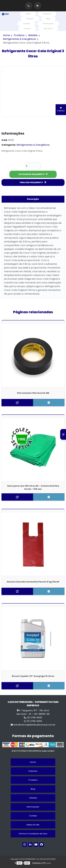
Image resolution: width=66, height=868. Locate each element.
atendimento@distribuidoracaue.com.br (33, 725)
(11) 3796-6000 (33, 718)
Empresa (47, 14)
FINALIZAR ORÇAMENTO (33, 182)
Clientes (26, 24)
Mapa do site (33, 825)
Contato (27, 28)
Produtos (30, 19)
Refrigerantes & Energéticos (20, 39)
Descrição (33, 199)
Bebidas (33, 35)
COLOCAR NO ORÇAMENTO (33, 174)
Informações (48, 24)
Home (28, 14)
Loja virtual (48, 28)
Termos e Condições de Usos (33, 834)
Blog (48, 19)
